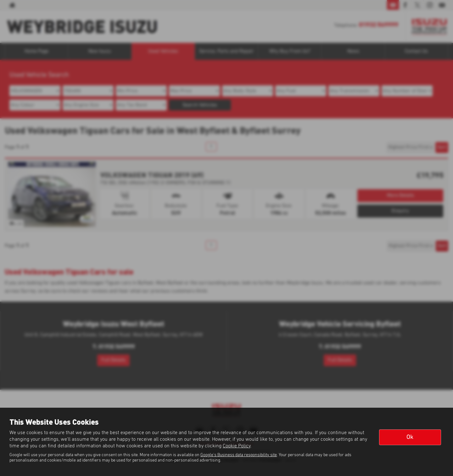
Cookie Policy (237, 446)
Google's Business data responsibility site (239, 455)
